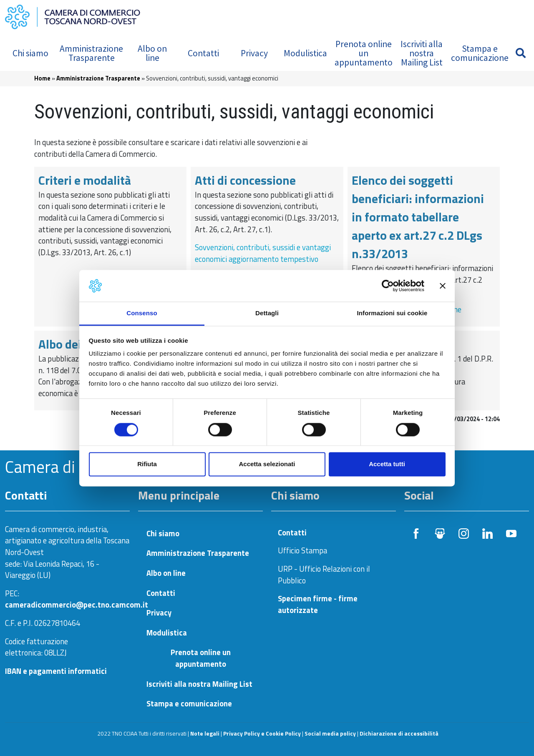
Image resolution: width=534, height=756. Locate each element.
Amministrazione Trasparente (91, 53)
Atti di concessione (245, 180)
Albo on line (152, 53)
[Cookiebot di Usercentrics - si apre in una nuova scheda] (388, 286)
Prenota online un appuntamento (364, 53)
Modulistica (305, 53)
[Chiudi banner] (443, 286)
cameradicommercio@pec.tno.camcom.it (77, 605)
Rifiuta (147, 464)
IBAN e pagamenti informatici (56, 671)
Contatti (203, 53)
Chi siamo (30, 53)
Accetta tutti (387, 464)
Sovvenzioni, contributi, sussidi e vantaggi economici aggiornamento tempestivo (263, 253)
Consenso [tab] (142, 313)
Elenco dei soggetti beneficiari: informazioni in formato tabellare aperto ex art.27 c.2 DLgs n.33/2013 (418, 217)
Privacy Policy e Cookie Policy (262, 733)
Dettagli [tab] (267, 313)
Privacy (254, 53)
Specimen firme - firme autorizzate (318, 604)
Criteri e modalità (85, 180)
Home (42, 78)
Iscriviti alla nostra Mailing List (422, 53)
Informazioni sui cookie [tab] (392, 313)
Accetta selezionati (267, 464)
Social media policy (330, 733)
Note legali (205, 733)
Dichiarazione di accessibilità (399, 733)
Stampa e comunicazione (480, 53)
